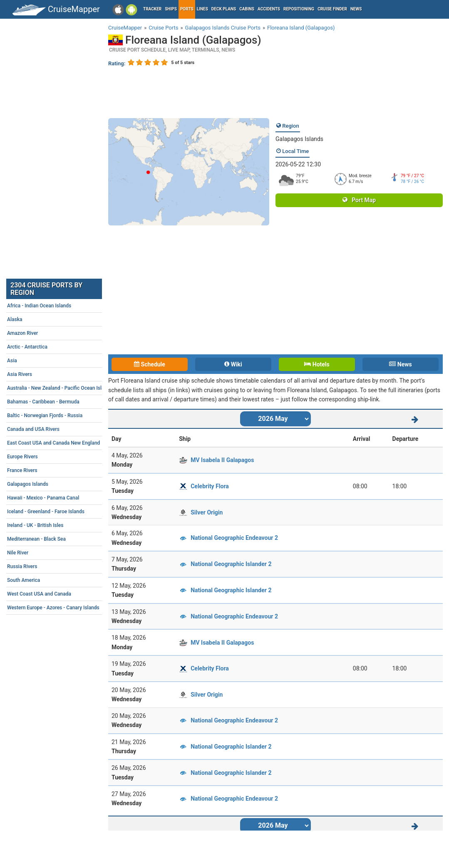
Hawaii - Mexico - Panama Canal (69, 498)
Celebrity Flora (210, 486)
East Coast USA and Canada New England (69, 443)
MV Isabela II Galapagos (222, 460)
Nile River (69, 553)
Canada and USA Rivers (69, 429)
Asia (69, 361)
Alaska (69, 319)
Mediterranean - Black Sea (69, 539)
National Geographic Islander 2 (231, 564)
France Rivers (69, 470)
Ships (171, 9)
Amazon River (69, 333)
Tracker (152, 9)
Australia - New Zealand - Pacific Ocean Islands (69, 388)
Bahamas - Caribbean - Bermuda (69, 402)
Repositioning (299, 9)
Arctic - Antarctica (69, 347)
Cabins (247, 9)
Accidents (269, 9)
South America (69, 580)
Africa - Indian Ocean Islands (69, 306)
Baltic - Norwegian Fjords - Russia (69, 415)
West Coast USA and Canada (69, 594)
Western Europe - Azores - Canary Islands (69, 608)
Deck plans (224, 9)
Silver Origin (207, 512)
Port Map (359, 200)
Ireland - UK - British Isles (69, 525)
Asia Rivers (69, 374)
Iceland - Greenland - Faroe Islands (69, 512)
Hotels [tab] (317, 364)
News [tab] (400, 364)
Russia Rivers (69, 566)
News (356, 9)
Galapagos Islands (299, 139)
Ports (187, 9)
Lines (202, 9)
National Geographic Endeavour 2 (234, 538)
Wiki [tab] (233, 364)
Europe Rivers (69, 457)
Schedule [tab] (150, 364)
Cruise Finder (332, 9)
